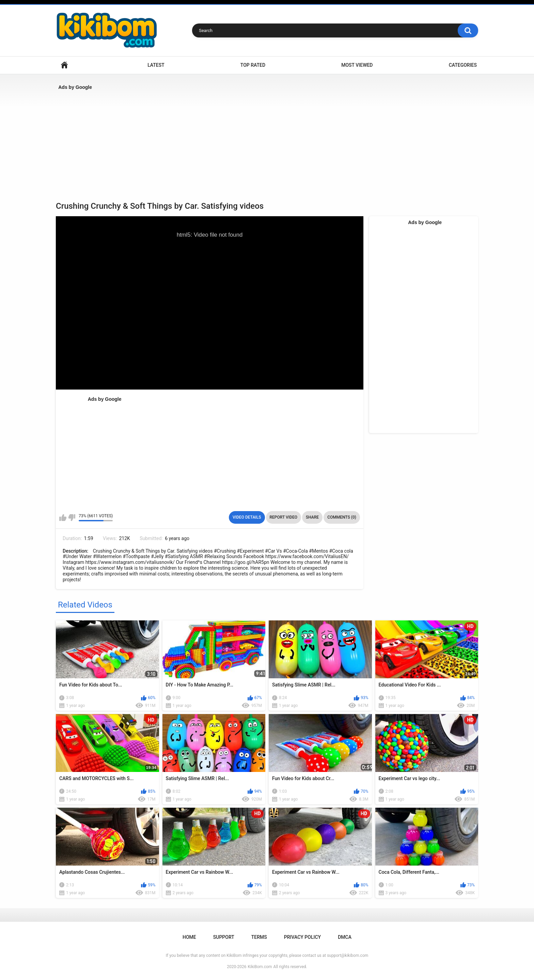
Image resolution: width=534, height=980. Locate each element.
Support (224, 937)
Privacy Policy (302, 937)
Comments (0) (342, 517)
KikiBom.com (260, 967)
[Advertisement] (260, 143)
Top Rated (253, 65)
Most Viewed (357, 65)
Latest (156, 65)
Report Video (284, 517)
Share (312, 517)
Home (64, 65)
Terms (259, 937)
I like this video (63, 518)
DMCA (345, 937)
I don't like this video (72, 518)
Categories (463, 65)
